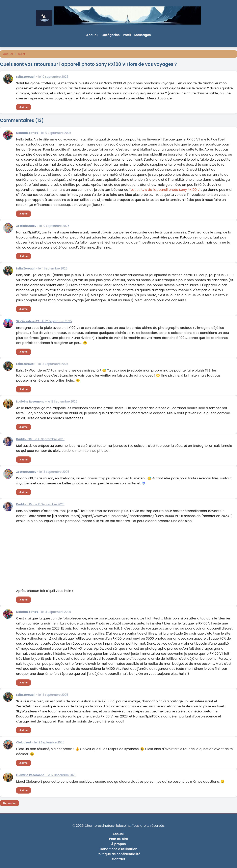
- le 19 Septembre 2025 (40, 742)
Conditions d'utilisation (118, 849)
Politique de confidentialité (118, 854)
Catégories (111, 35)
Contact (118, 859)
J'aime (23, 107)
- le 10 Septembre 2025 (42, 77)
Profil (127, 35)
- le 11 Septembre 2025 (42, 268)
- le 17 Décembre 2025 (46, 775)
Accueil (92, 35)
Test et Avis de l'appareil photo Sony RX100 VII (165, 190)
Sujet (22, 54)
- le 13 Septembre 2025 (42, 364)
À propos (119, 844)
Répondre (9, 803)
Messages (142, 35)
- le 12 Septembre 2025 (44, 321)
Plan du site (118, 839)
